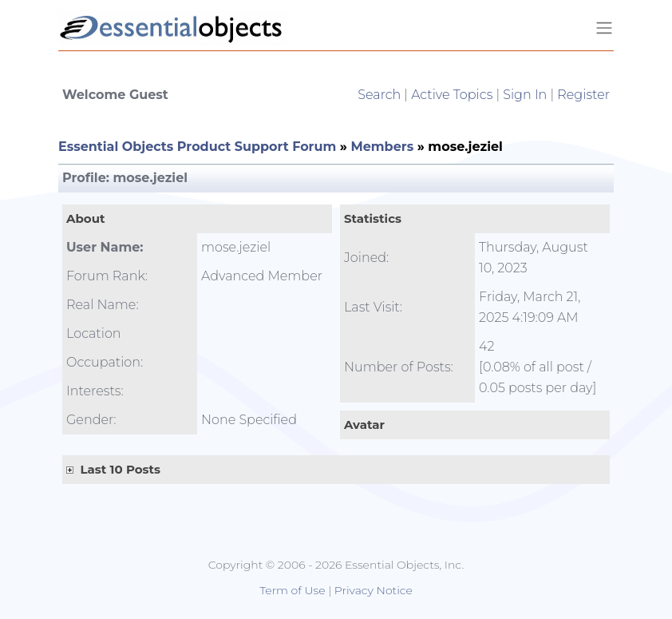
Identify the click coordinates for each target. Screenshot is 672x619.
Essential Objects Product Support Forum (197, 147)
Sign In (525, 95)
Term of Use (292, 590)
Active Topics (452, 95)
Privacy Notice (374, 590)
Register (583, 95)
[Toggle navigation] (604, 28)
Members (382, 147)
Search (379, 95)
